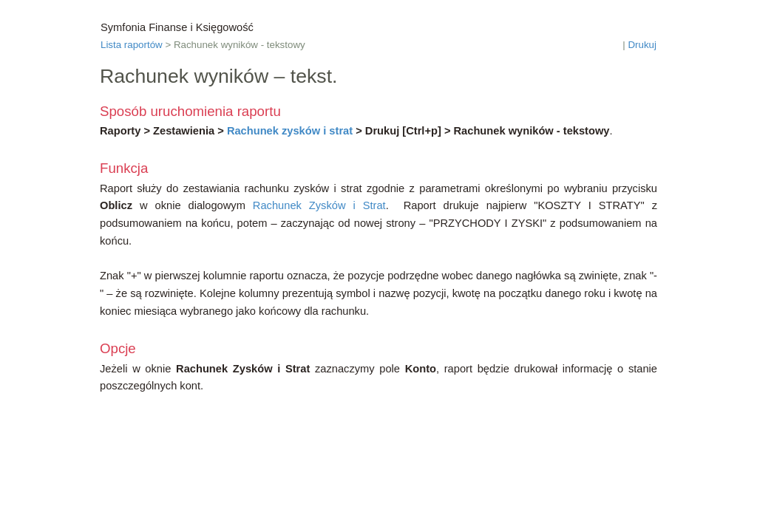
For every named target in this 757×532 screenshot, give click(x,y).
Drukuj (642, 45)
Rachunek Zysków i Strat (319, 205)
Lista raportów (132, 45)
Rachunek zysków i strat (290, 131)
